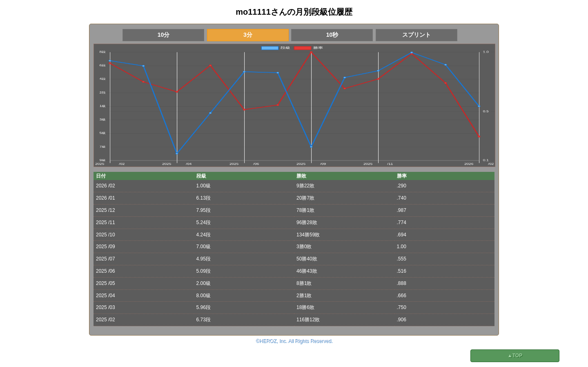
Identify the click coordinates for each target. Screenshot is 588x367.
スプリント (416, 35)
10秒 (332, 35)
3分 (248, 35)
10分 (164, 35)
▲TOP (515, 356)
